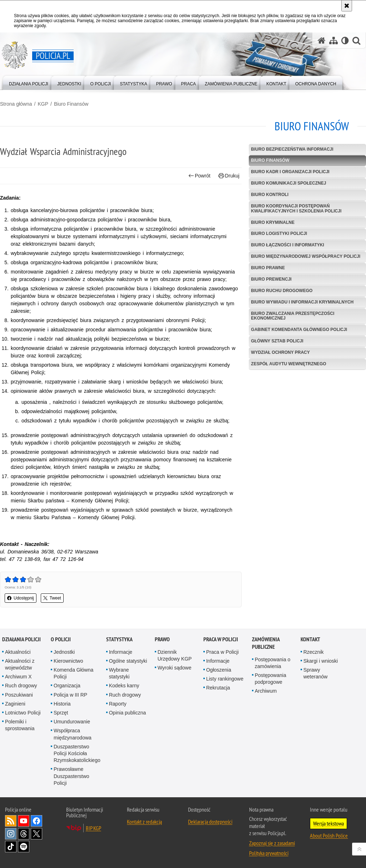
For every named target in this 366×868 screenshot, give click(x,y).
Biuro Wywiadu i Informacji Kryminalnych (302, 302)
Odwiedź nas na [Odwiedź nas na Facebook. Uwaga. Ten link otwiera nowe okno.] (36, 821)
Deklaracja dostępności (210, 822)
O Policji (61, 639)
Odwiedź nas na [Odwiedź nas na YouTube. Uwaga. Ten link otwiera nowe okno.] (24, 821)
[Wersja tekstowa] (345, 41)
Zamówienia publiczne (266, 643)
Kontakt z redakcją (144, 822)
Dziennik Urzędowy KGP (175, 655)
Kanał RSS (11, 821)
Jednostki (64, 652)
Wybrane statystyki (119, 673)
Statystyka (119, 639)
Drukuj (229, 176)
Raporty (118, 704)
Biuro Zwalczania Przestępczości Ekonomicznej (293, 316)
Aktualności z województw (20, 664)
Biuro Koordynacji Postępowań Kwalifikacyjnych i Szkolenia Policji (296, 208)
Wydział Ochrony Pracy (280, 352)
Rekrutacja (218, 688)
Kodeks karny (124, 686)
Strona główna (16, 104)
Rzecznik (314, 652)
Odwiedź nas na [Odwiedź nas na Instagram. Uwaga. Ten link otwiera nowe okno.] (11, 834)
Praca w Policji (221, 639)
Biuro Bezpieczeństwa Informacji (292, 149)
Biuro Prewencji (271, 279)
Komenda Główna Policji (73, 673)
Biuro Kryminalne (273, 222)
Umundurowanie (72, 722)
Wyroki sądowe (175, 668)
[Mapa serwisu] (333, 41)
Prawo (162, 639)
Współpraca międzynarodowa (73, 734)
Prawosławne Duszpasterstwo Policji (71, 776)
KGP (43, 104)
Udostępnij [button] (21, 598)
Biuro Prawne (268, 268)
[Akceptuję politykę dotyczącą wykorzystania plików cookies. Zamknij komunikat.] (347, 6)
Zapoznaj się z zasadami (272, 843)
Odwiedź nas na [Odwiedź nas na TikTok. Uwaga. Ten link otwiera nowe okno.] (11, 847)
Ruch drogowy (21, 686)
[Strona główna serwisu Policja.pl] (322, 41)
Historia (62, 704)
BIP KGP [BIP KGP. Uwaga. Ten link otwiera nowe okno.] (93, 828)
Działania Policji (21, 639)
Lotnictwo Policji (23, 713)
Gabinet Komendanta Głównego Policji (299, 330)
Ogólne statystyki (128, 661)
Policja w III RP (70, 695)
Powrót (199, 176)
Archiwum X (18, 677)
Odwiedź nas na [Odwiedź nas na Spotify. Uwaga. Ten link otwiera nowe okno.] (24, 847)
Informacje (121, 652)
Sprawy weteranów (316, 673)
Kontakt (310, 639)
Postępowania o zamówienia (273, 663)
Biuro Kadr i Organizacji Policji (290, 172)
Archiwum (266, 691)
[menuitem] (29, 82)
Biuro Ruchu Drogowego (282, 291)
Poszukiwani (19, 695)
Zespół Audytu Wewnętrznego (288, 364)
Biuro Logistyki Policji (279, 234)
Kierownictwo (68, 661)
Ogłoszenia (219, 670)
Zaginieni (15, 704)
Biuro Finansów (71, 104)
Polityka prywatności (269, 853)
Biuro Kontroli (270, 195)
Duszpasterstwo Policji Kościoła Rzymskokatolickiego (77, 753)
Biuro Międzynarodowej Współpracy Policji (306, 256)
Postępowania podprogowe (271, 679)
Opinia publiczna (128, 713)
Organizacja (67, 686)
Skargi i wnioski (321, 661)
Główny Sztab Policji (277, 341)
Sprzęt (61, 713)
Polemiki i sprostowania (20, 725)
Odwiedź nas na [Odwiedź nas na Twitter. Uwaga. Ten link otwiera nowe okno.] (36, 834)
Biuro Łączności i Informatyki (287, 245)
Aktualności (18, 652)
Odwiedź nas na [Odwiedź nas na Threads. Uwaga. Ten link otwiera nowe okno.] (24, 834)
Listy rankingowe (225, 679)
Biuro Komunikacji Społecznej (288, 183)
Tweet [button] (52, 598)
